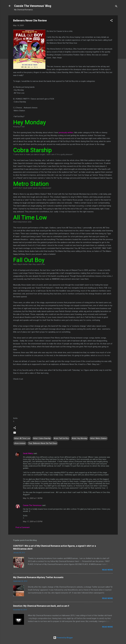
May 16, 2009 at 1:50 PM (33, 498)
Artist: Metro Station (98, 438)
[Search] (116, 7)
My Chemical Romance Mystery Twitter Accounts (38, 577)
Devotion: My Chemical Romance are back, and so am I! (41, 606)
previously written (66, 133)
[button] (111, 21)
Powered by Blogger (63, 638)
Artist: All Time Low (22, 438)
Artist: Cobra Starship (42, 438)
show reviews (20, 443)
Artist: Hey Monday (79, 438)
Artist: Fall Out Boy (61, 438)
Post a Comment (23, 527)
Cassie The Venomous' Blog (33, 6)
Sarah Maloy (28, 453)
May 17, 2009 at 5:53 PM (33, 522)
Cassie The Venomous (32, 505)
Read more (107, 570)
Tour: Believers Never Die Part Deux (43, 443)
